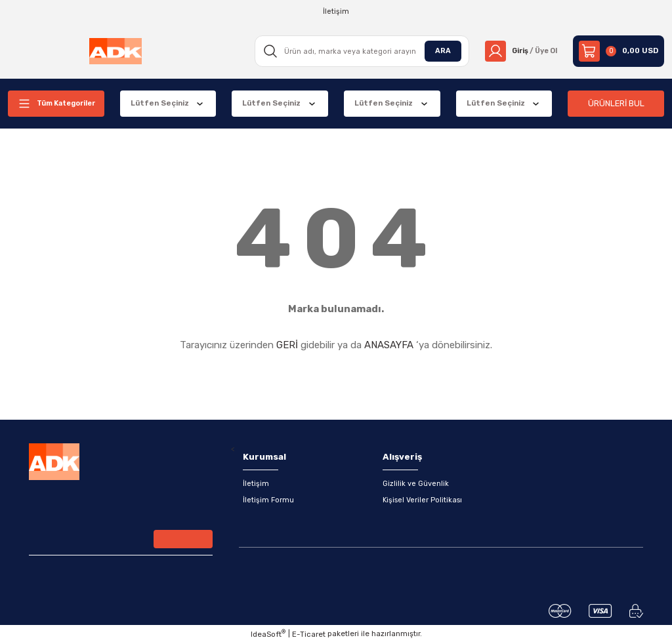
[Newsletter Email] (121, 542)
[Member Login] (519, 51)
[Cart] (619, 51)
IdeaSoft (268, 634)
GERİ (287, 345)
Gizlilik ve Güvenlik (416, 484)
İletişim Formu (269, 501)
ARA (438, 50)
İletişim (256, 484)
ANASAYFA (389, 345)
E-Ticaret (309, 635)
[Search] (358, 51)
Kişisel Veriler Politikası (423, 501)
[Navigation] (56, 104)
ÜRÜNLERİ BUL (616, 103)
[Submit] (183, 540)
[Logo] (114, 51)
